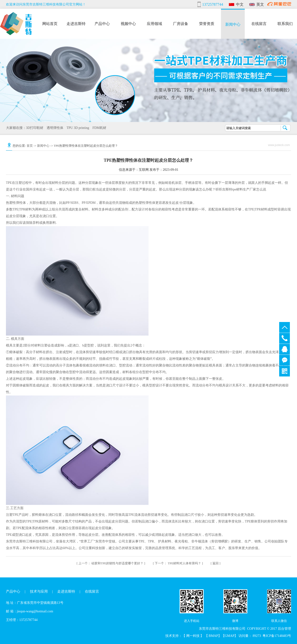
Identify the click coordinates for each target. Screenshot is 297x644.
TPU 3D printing (77, 128)
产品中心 (102, 23)
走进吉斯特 (76, 23)
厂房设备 (181, 23)
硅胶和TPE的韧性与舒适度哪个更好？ (111, 563)
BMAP (213, 636)
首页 (30, 146)
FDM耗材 (99, 128)
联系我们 (285, 23)
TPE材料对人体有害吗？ (178, 563)
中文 (240, 4)
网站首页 (50, 23)
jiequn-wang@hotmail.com (35, 611)
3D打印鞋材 (34, 128)
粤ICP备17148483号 (277, 636)
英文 (260, 4)
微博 (235, 621)
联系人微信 (279, 621)
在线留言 (259, 23)
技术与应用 (39, 591)
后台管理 (284, 629)
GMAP (230, 636)
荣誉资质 (207, 23)
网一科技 (193, 636)
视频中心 (128, 23)
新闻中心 (233, 24)
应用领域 (154, 23)
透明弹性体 (54, 128)
